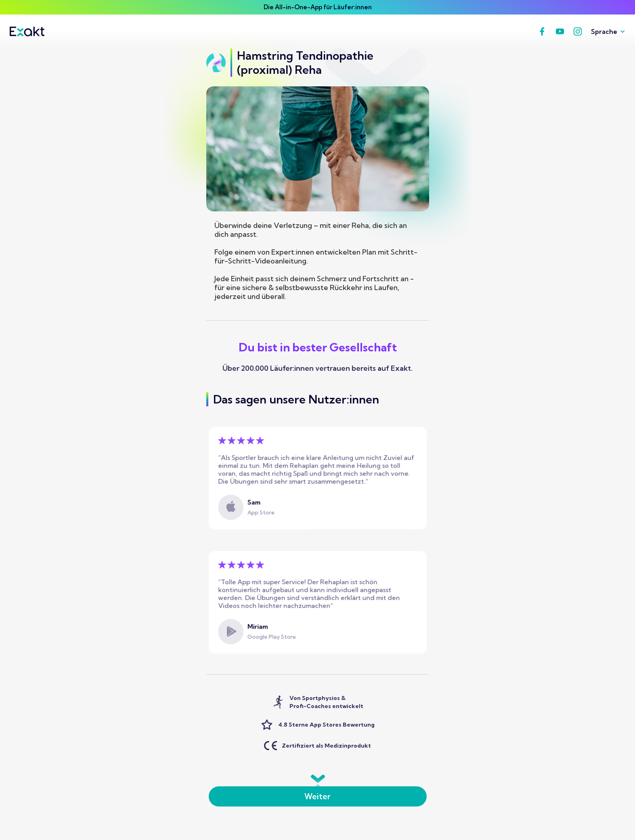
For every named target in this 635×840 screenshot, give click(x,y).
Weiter (317, 796)
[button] (605, 31)
